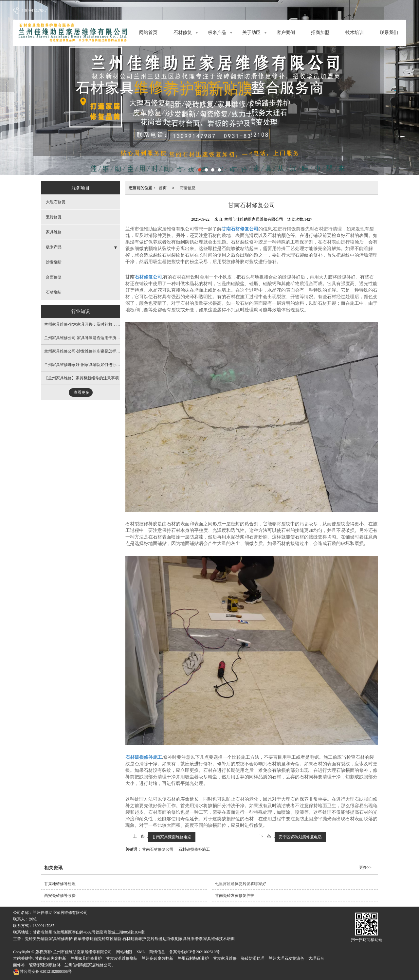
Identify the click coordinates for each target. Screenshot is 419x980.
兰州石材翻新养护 (193, 958)
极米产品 (217, 33)
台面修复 (54, 277)
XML (141, 952)
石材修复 (183, 33)
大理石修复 (56, 202)
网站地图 (124, 952)
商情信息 (188, 188)
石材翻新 (54, 292)
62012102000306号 (42, 971)
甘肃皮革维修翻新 (122, 958)
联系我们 (389, 33)
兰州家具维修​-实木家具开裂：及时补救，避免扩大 (88, 324)
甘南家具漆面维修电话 (172, 837)
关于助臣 (251, 33)
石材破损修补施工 (194, 849)
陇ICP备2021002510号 (201, 952)
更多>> (365, 867)
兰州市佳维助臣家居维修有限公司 (82, 952)
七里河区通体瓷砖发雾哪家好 (241, 884)
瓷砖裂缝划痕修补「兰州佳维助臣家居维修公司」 (72, 965)
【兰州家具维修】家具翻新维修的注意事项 (82, 378)
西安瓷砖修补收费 (60, 896)
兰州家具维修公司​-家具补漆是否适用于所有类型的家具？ (94, 338)
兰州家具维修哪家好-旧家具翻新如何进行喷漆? (85, 365)
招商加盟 (320, 33)
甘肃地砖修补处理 (60, 884)
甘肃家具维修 (225, 958)
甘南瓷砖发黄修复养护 (235, 896)
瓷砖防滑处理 (253, 958)
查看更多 (82, 392)
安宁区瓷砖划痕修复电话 (300, 837)
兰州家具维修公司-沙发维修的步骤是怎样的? (83, 351)
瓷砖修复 (54, 217)
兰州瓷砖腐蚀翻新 (157, 958)
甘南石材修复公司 (158, 849)
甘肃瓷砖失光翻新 (50, 958)
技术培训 (355, 33)
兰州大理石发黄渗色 (286, 958)
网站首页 (148, 33)
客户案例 (286, 33)
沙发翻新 (54, 262)
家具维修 (54, 232)
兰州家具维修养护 (86, 958)
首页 (163, 188)
